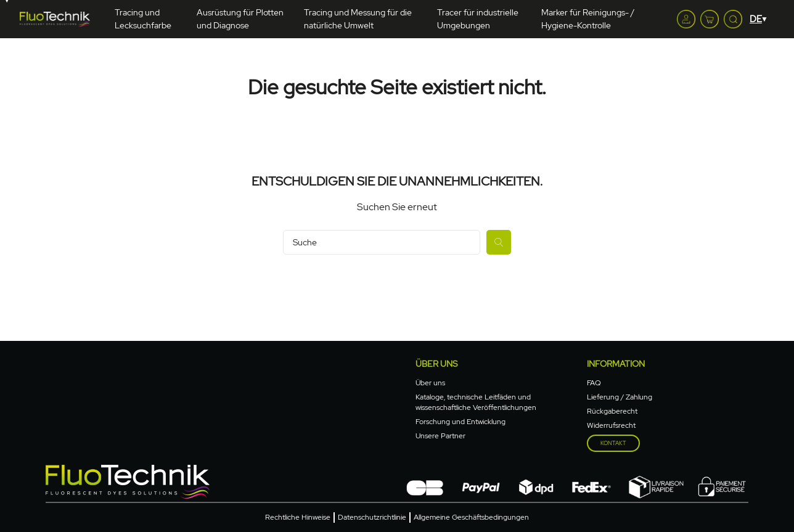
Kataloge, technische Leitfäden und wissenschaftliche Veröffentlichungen (476, 402)
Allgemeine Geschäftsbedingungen (471, 517)
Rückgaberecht (612, 411)
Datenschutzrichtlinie (372, 517)
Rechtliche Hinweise (298, 517)
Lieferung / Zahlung (620, 397)
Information (616, 364)
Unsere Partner (440, 436)
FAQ (594, 383)
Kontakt (613, 443)
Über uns (436, 364)
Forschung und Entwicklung (460, 422)
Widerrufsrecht (611, 425)
